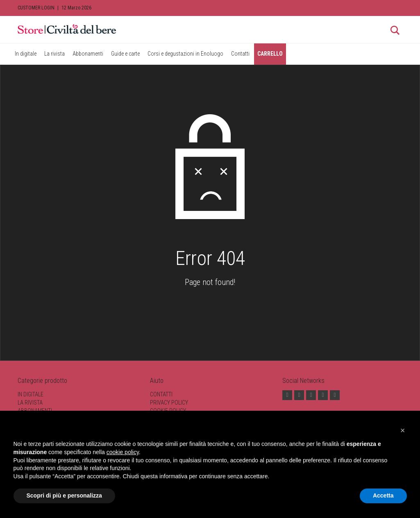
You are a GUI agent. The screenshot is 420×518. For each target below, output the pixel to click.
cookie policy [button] (123, 452)
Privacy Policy (169, 403)
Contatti (240, 54)
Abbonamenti (88, 54)
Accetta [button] (383, 495)
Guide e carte (125, 54)
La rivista (54, 54)
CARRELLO (270, 54)
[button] (403, 430)
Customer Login (36, 8)
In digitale (26, 54)
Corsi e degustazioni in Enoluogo (185, 54)
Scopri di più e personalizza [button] (64, 495)
